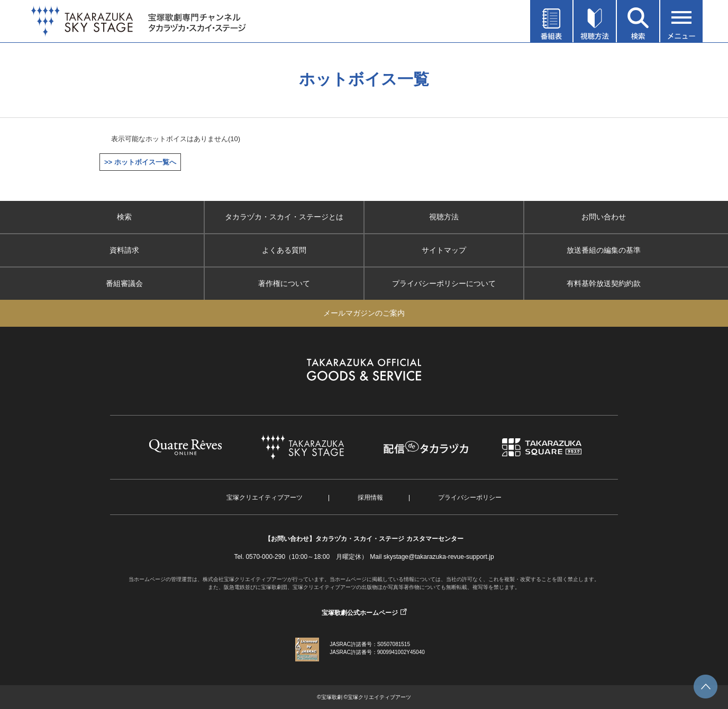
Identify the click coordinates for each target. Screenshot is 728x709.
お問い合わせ (604, 217)
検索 (124, 217)
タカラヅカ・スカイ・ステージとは (284, 217)
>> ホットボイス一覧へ (140, 162)
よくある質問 (284, 250)
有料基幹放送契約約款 (604, 283)
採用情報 (370, 498)
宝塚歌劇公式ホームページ (360, 613)
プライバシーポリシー (470, 498)
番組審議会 (124, 283)
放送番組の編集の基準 (604, 250)
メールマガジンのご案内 (364, 313)
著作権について (284, 283)
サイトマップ (444, 250)
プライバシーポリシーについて (444, 283)
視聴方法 (444, 217)
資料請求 (124, 250)
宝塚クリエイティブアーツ (265, 498)
